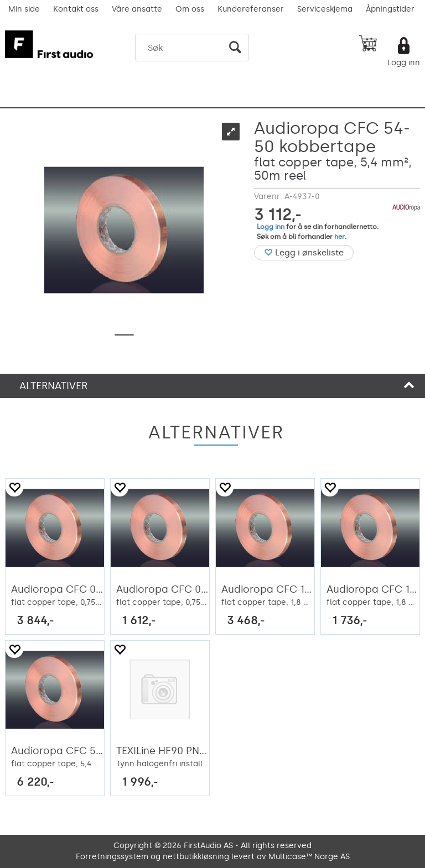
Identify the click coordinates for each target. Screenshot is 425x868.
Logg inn (404, 63)
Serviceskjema (325, 9)
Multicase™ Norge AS (309, 857)
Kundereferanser (251, 9)
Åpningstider (390, 9)
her (340, 237)
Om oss (190, 9)
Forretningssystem (112, 857)
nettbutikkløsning (196, 857)
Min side (24, 9)
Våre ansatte (137, 9)
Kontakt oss (76, 9)
